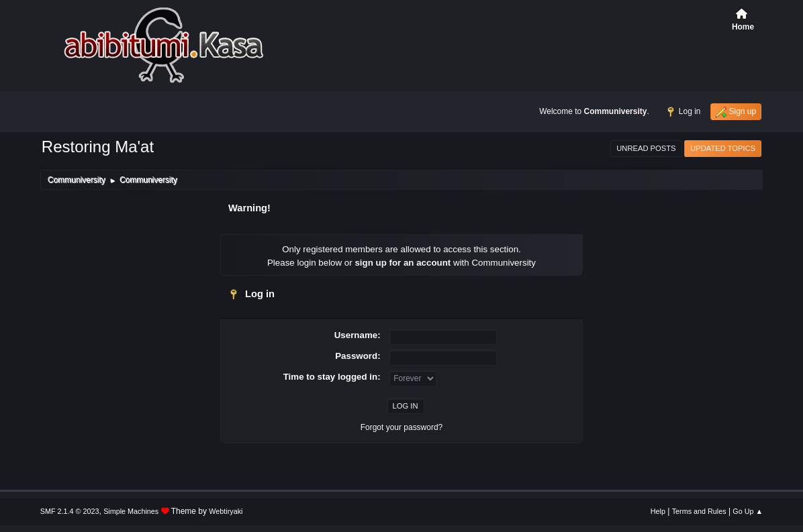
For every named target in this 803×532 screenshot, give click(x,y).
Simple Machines (131, 511)
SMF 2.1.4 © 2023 (70, 511)
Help (658, 511)
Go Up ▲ (748, 511)
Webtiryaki (226, 511)
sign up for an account (403, 263)
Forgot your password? (402, 427)
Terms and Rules (699, 511)
